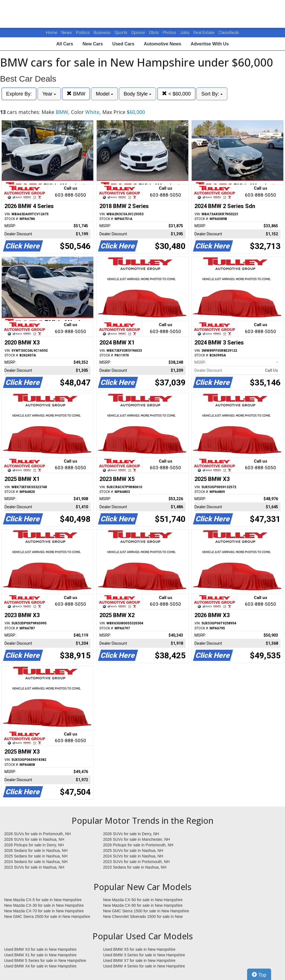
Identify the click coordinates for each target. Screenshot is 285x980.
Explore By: (19, 94)
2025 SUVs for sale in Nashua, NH (133, 851)
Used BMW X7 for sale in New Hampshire (139, 961)
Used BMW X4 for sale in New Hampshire (40, 966)
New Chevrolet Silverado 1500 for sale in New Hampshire (143, 917)
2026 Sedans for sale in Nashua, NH (36, 851)
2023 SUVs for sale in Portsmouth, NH (136, 862)
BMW (76, 94)
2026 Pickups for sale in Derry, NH (34, 845)
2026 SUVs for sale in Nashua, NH (34, 839)
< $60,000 (176, 94)
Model (104, 94)
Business (103, 33)
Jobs (185, 33)
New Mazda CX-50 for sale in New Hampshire (143, 900)
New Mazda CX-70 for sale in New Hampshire (44, 911)
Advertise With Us (210, 44)
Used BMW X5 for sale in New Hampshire (139, 949)
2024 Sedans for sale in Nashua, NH (36, 862)
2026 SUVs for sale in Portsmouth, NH (37, 834)
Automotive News (162, 44)
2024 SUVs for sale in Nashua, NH (133, 856)
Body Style (137, 94)
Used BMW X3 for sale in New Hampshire (40, 949)
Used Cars (123, 44)
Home (52, 33)
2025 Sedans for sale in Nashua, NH (36, 856)
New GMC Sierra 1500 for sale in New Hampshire (146, 911)
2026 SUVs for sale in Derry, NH (131, 834)
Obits (154, 33)
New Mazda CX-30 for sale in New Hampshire (44, 905)
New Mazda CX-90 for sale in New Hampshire (143, 905)
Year (49, 94)
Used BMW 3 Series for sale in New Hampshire (144, 955)
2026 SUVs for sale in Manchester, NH (137, 839)
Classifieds (229, 33)
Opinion (139, 33)
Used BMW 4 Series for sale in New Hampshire (144, 966)
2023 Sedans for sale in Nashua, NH (135, 867)
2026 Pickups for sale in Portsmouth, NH (138, 845)
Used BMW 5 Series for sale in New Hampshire (45, 961)
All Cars (65, 44)
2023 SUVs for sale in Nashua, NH (34, 867)
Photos (170, 33)
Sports (121, 33)
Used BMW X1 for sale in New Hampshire (40, 955)
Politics (83, 33)
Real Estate (204, 33)
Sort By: (212, 94)
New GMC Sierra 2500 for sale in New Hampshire (47, 917)
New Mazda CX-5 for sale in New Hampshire (43, 900)
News (67, 33)
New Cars (93, 44)
